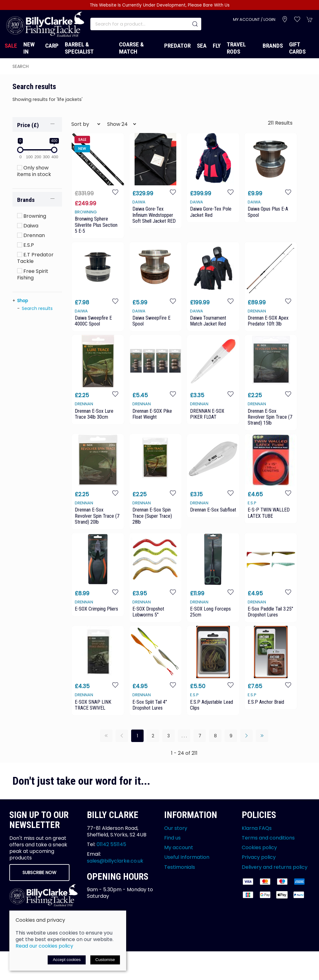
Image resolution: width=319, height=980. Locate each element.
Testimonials (180, 867)
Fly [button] (217, 46)
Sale (11, 46)
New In (29, 48)
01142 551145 (111, 844)
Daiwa (28, 226)
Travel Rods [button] (236, 48)
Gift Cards (297, 48)
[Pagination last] (262, 736)
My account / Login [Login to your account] (254, 19)
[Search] (146, 24)
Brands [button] (26, 200)
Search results (37, 308)
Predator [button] (177, 46)
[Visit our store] (285, 19)
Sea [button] (202, 46)
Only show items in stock (34, 171)
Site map (69, 932)
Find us (172, 838)
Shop (23, 301)
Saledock (83, 939)
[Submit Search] (195, 24)
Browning (32, 216)
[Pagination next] (246, 736)
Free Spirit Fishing (33, 274)
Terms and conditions (268, 838)
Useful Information (187, 857)
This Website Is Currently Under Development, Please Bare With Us (160, 5)
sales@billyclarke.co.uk (115, 861)
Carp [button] (52, 46)
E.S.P (26, 245)
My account (179, 847)
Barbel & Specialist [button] (79, 48)
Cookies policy (259, 847)
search (21, 66)
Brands (273, 46)
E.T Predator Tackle (35, 258)
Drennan (31, 235)
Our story (176, 828)
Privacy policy (259, 857)
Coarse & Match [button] (131, 48)
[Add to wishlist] (115, 192)
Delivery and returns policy (275, 867)
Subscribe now (39, 873)
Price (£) (28, 125)
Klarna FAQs (257, 828)
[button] (297, 19)
